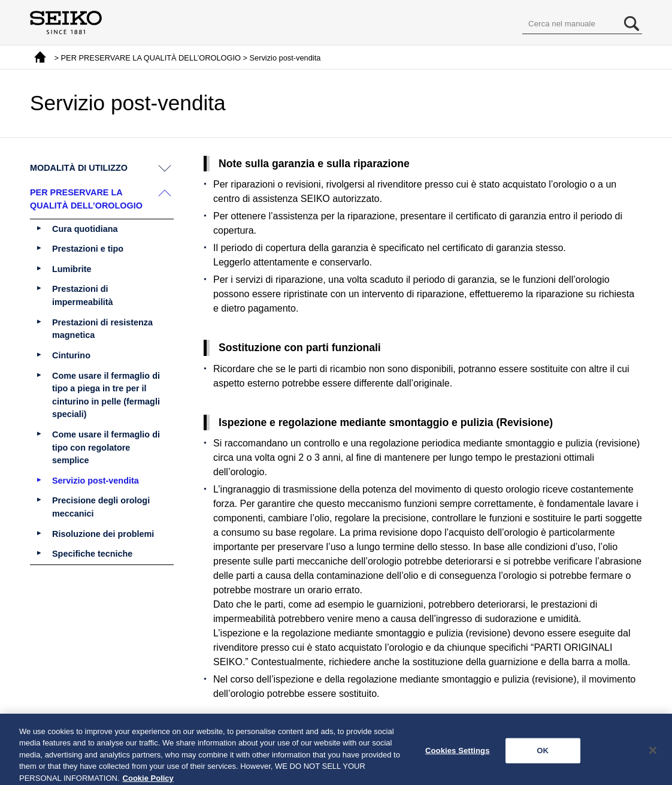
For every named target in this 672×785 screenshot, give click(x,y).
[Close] (653, 755)
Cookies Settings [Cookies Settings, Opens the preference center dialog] (458, 755)
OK (543, 755)
